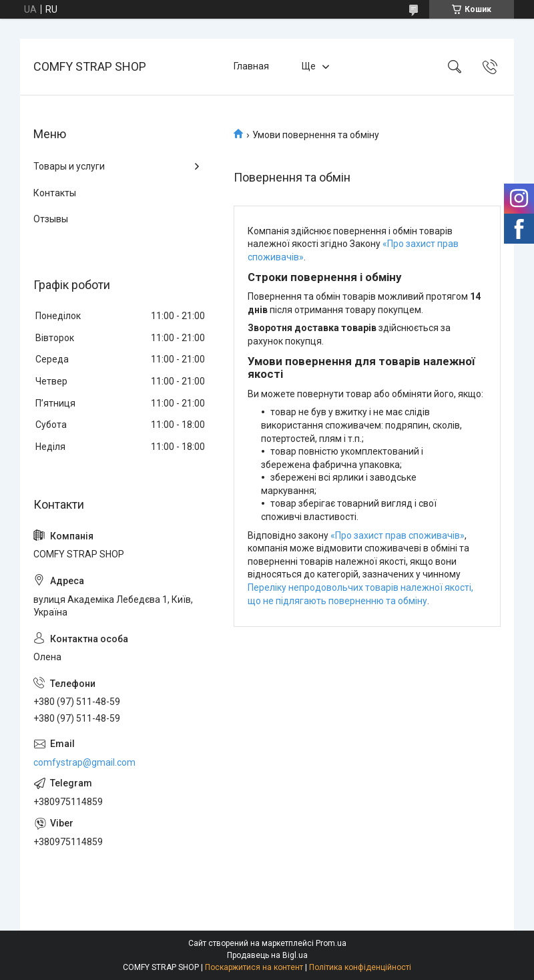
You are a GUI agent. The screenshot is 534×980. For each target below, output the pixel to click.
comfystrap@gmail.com (84, 762)
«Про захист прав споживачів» (397, 535)
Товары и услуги (69, 166)
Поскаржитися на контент (254, 967)
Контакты (55, 193)
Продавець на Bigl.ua (267, 955)
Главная (251, 66)
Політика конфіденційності (360, 967)
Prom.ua (331, 943)
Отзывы (51, 219)
